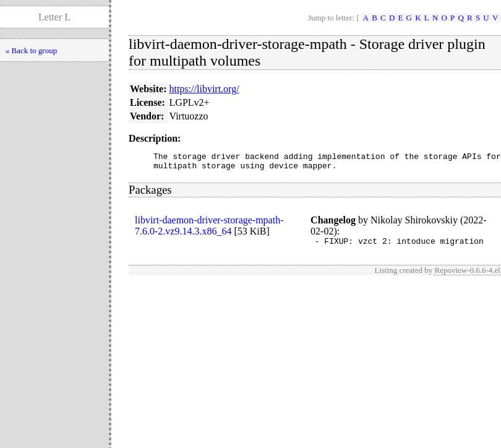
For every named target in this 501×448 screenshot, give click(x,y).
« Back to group (31, 50)
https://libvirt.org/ (204, 89)
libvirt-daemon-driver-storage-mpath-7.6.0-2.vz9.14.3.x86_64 (209, 229)
